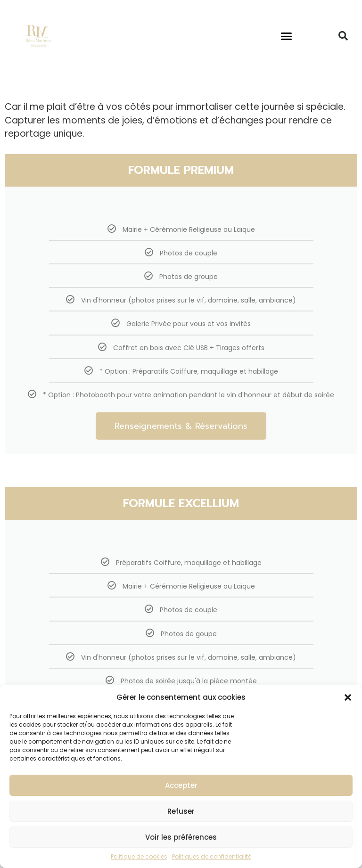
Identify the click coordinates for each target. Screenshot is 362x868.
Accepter (181, 785)
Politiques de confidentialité (212, 856)
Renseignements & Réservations (181, 426)
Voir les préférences (181, 837)
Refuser (181, 811)
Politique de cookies (139, 856)
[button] (348, 697)
